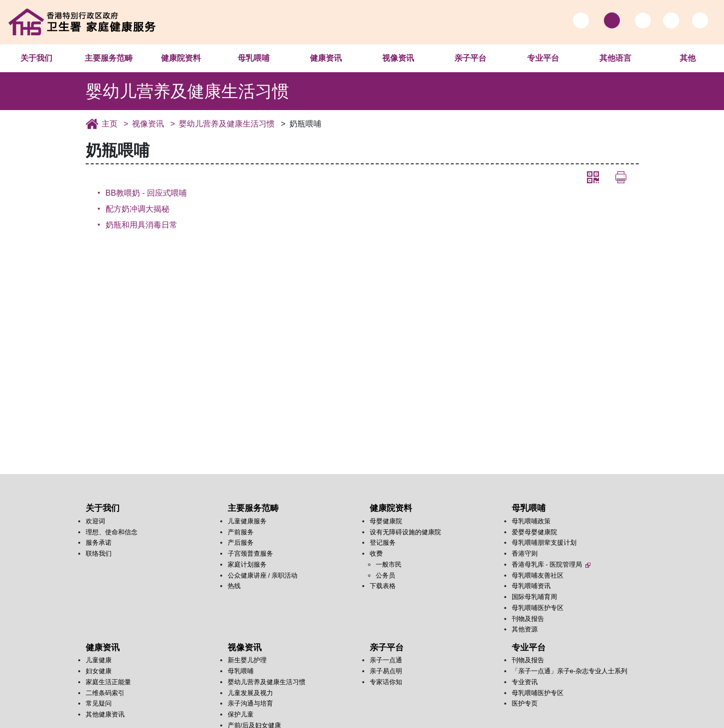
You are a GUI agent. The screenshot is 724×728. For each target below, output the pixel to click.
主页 (110, 124)
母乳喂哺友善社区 (538, 575)
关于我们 (36, 58)
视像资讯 (398, 58)
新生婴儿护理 (247, 660)
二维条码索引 (105, 693)
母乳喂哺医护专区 (538, 608)
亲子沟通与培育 (250, 703)
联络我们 (99, 553)
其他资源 (525, 629)
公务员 (385, 575)
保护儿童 (241, 714)
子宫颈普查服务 (250, 553)
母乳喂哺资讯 (531, 586)
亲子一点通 (386, 660)
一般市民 (389, 564)
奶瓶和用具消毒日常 (142, 225)
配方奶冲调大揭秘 (138, 209)
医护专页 (525, 703)
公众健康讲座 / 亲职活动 (263, 575)
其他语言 (615, 58)
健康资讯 (326, 58)
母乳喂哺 (254, 58)
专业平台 (543, 58)
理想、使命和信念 (112, 532)
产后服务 (241, 543)
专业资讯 (525, 682)
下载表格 (383, 586)
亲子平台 (470, 58)
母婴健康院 (386, 521)
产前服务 (241, 532)
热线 (234, 586)
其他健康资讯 (105, 714)
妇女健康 (99, 671)
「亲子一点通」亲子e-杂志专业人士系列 (570, 671)
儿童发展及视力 (250, 693)
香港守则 (525, 553)
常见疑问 (99, 703)
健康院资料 (181, 58)
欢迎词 (95, 521)
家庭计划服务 (247, 564)
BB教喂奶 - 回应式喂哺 (146, 193)
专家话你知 (386, 682)
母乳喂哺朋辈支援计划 (544, 543)
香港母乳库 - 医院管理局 (551, 564)
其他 (688, 58)
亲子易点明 (386, 671)
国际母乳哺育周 (534, 597)
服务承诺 (99, 543)
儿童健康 (99, 660)
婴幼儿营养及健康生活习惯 (227, 124)
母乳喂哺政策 (531, 521)
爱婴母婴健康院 (534, 532)
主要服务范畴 (109, 58)
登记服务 (383, 543)
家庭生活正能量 (108, 682)
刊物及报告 (528, 619)
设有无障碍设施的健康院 (405, 532)
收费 (376, 553)
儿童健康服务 (247, 521)
